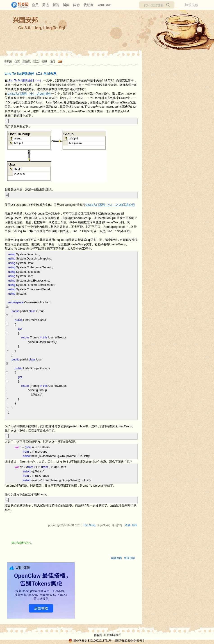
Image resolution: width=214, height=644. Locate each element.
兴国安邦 (25, 20)
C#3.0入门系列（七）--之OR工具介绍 (110, 205)
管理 (44, 62)
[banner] (18, 5)
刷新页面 (116, 558)
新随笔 (27, 62)
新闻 (56, 5)
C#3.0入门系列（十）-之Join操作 (29, 94)
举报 (134, 525)
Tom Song (89, 525)
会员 (35, 5)
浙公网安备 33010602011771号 (90, 641)
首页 (17, 62)
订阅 (52, 62)
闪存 (77, 5)
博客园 (8, 62)
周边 (46, 5)
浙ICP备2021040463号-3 (129, 641)
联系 (36, 62)
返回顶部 (130, 558)
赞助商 (89, 5)
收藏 (128, 525)
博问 (66, 5)
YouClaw (104, 5)
